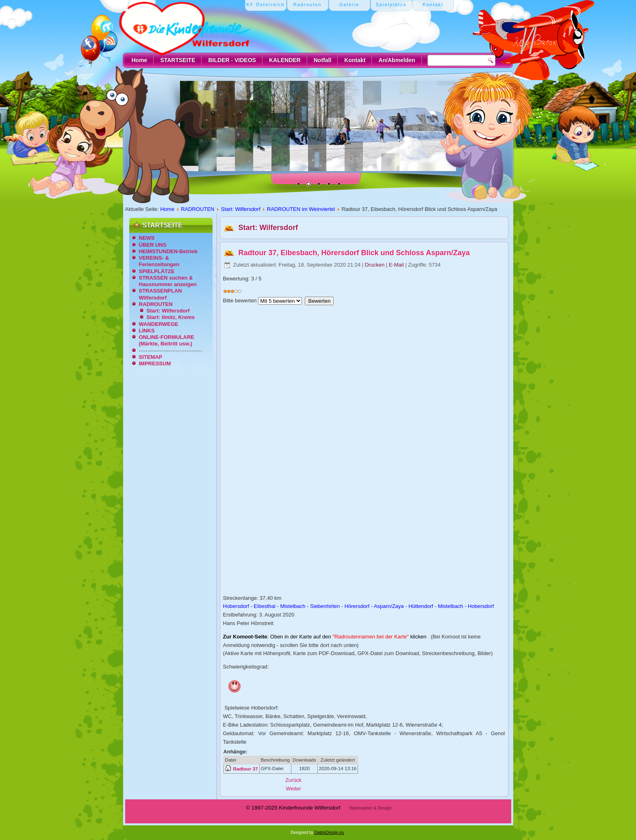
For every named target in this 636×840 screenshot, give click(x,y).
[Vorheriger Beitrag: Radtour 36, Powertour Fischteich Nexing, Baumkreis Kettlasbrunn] (293, 780)
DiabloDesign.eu (329, 832)
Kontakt (355, 60)
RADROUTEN (198, 209)
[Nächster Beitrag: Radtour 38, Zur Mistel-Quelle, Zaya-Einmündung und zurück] (293, 789)
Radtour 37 (246, 769)
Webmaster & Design (371, 808)
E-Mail (397, 265)
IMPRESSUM (155, 364)
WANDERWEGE (159, 324)
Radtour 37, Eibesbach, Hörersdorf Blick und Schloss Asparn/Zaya (354, 253)
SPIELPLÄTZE (157, 271)
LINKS (147, 331)
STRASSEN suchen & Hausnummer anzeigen (168, 281)
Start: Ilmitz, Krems (171, 317)
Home (140, 60)
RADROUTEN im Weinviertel (301, 209)
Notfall (323, 60)
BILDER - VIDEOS (232, 60)
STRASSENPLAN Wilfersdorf (161, 294)
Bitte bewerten (240, 301)
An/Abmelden (397, 60)
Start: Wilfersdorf (241, 209)
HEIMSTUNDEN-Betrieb (168, 251)
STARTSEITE (178, 60)
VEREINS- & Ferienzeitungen (159, 261)
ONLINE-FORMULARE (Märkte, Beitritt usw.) (167, 340)
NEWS (147, 238)
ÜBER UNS (153, 245)
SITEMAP (151, 357)
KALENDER (285, 60)
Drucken (376, 265)
